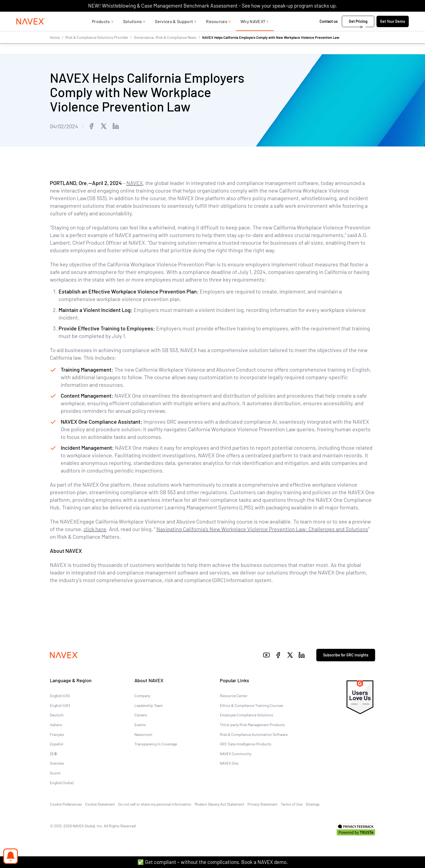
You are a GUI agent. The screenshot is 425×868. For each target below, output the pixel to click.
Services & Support (174, 32)
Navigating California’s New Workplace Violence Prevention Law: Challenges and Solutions (262, 529)
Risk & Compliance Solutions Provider (97, 48)
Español (57, 744)
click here (95, 529)
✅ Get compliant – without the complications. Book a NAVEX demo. (213, 862)
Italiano (56, 725)
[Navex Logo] (48, 32)
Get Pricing (341, 32)
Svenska (57, 763)
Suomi (55, 773)
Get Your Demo (375, 32)
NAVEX (135, 183)
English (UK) (60, 705)
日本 (54, 754)
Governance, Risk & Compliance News (165, 48)
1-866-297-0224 (334, 17)
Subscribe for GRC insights (346, 655)
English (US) (60, 696)
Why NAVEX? (253, 32)
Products (101, 32)
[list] (374, 17)
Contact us (312, 32)
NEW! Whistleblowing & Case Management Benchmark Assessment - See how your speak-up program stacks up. (212, 6)
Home (55, 48)
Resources (217, 32)
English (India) (62, 782)
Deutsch (57, 715)
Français (57, 734)
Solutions (133, 32)
